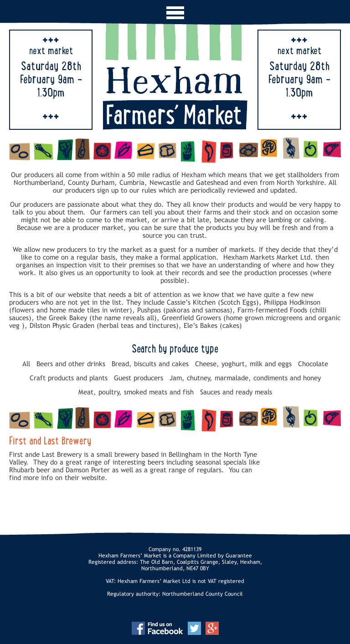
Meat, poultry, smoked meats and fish (136, 392)
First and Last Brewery (50, 442)
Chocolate (313, 364)
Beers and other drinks (71, 364)
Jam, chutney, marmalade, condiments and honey (245, 378)
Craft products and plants (69, 378)
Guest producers (139, 378)
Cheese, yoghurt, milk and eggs (243, 364)
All (26, 364)
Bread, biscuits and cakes (150, 364)
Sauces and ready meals (236, 392)
